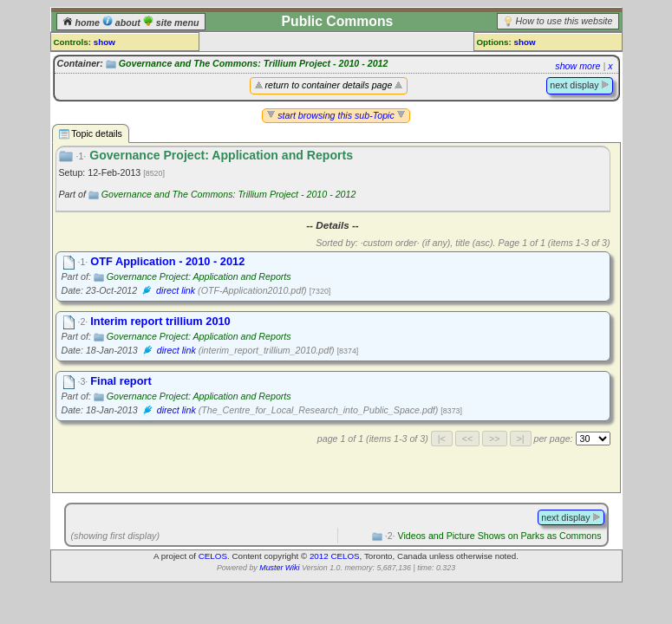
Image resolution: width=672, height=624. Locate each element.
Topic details (91, 134)
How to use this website (564, 21)
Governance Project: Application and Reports (199, 276)
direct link (176, 290)
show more (577, 66)
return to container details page (329, 85)
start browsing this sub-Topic (336, 115)
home (82, 23)
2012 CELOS (335, 556)
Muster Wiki (279, 568)
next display (579, 85)
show (104, 42)
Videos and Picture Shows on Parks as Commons (493, 536)
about (123, 23)
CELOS (213, 556)
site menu (171, 23)
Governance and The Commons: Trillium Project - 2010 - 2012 (254, 63)
